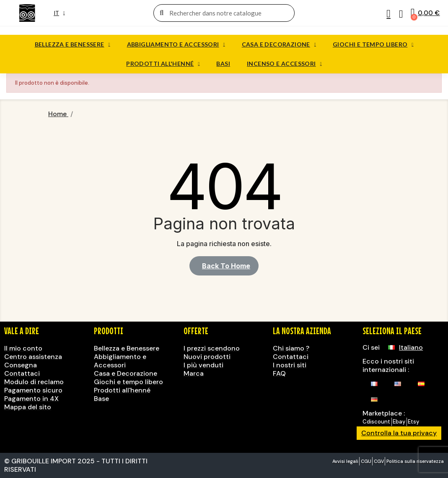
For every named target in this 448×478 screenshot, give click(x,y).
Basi (223, 64)
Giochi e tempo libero (373, 44)
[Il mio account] (388, 14)
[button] (224, 266)
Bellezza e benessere (73, 44)
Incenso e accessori (284, 64)
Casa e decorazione (279, 44)
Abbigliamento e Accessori (176, 44)
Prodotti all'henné (163, 64)
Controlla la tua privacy (399, 433)
